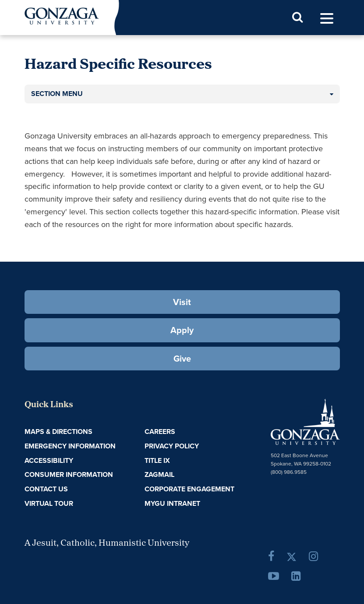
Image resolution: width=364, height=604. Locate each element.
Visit (182, 302)
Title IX (157, 460)
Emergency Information (70, 446)
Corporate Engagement (189, 489)
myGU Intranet (172, 503)
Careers (160, 432)
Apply (182, 330)
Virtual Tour (49, 503)
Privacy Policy (172, 446)
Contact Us (46, 489)
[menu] (327, 19)
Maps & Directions (58, 432)
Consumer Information (69, 474)
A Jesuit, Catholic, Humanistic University (107, 544)
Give (182, 359)
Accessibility (49, 460)
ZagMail (159, 474)
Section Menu (57, 94)
